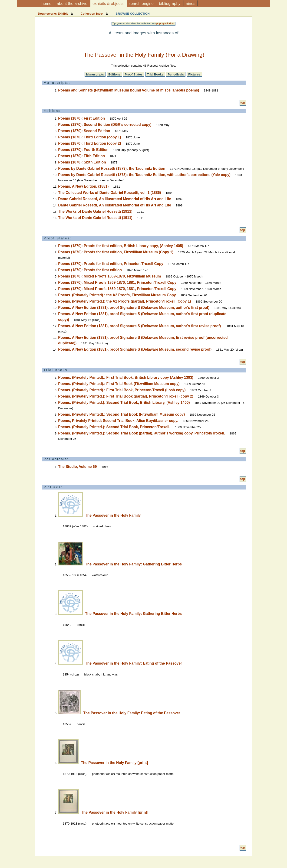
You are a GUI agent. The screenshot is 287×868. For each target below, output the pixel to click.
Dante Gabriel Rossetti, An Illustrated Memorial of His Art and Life (115, 199)
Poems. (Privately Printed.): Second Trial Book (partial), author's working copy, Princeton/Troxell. (141, 433)
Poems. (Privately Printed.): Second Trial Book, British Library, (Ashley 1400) (124, 403)
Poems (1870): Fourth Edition (83, 150)
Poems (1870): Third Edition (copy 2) (89, 143)
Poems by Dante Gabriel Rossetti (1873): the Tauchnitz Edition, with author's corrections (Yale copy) (144, 175)
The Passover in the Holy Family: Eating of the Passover (134, 663)
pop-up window (165, 24)
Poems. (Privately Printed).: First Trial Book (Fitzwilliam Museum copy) (119, 384)
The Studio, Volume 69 (77, 467)
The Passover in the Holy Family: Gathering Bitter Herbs (133, 564)
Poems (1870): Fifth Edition (81, 156)
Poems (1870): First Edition (81, 118)
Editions (114, 74)
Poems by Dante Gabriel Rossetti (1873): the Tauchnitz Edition (112, 168)
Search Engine (142, 3)
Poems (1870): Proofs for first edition (90, 270)
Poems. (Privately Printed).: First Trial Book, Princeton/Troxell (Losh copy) (122, 390)
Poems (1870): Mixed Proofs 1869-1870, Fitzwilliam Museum (109, 276)
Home (47, 3)
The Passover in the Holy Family (113, 515)
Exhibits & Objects (109, 3)
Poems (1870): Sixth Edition (82, 162)
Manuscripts (95, 74)
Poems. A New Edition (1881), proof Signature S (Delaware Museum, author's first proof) (134, 308)
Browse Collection (132, 14)
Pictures (194, 74)
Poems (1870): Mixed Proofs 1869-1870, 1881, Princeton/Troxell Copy (117, 282)
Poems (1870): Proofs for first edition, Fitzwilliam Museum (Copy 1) (116, 252)
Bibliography (170, 3)
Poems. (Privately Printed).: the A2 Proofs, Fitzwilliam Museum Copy (117, 295)
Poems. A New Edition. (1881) (83, 186)
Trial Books (155, 74)
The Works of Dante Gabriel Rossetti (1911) (95, 211)
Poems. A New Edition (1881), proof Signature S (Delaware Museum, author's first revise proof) (140, 326)
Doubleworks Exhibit (53, 14)
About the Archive (73, 3)
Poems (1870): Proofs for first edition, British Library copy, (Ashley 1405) (121, 246)
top (243, 103)
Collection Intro (92, 14)
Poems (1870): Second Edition (84, 131)
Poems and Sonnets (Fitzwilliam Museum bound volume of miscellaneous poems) (129, 90)
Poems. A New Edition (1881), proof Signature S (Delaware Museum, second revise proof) (135, 349)
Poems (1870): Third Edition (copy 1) (89, 137)
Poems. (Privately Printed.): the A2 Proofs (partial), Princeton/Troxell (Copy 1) (124, 301)
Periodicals (176, 74)
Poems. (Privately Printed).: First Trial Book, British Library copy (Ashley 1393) (126, 377)
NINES (190, 3)
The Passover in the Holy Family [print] (114, 763)
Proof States (134, 74)
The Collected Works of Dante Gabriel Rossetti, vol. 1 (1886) (110, 193)
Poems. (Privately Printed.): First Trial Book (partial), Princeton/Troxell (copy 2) (126, 396)
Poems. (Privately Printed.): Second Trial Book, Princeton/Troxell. (114, 427)
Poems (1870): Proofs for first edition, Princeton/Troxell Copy (111, 264)
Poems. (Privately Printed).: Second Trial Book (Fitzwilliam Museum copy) (121, 414)
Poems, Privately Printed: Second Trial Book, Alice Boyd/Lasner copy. (118, 421)
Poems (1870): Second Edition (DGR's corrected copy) (105, 125)
